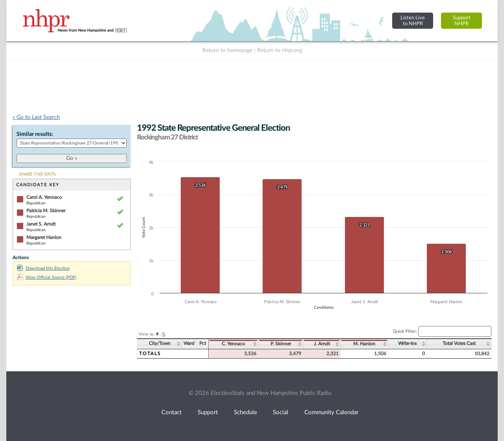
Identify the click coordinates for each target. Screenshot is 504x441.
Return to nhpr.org (280, 50)
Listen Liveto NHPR (413, 21)
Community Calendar (331, 412)
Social (281, 412)
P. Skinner (281, 344)
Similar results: (35, 134)
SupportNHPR (462, 21)
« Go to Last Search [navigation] (36, 117)
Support (208, 412)
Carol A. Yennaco (44, 197)
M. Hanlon (364, 344)
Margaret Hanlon (44, 237)
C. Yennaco (233, 344)
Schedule (246, 412)
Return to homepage (227, 50)
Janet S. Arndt (41, 224)
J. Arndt (322, 344)
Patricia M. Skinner (46, 211)
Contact (171, 412)
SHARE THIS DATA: (38, 174)
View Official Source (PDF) (47, 277)
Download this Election (43, 268)
